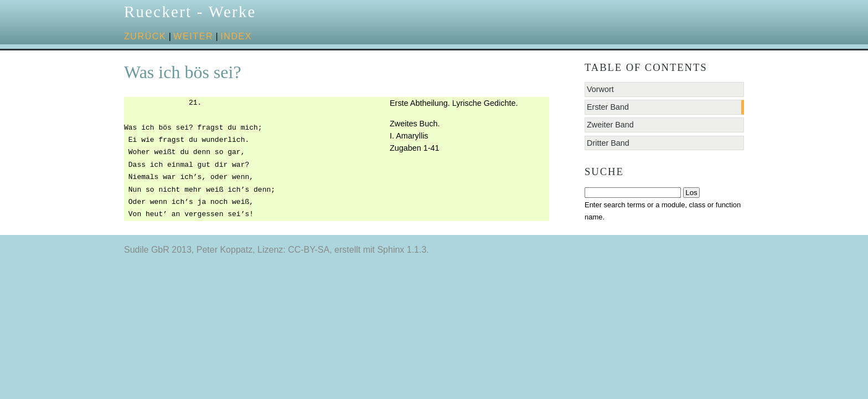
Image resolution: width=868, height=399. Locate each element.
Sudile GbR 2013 (158, 250)
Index (236, 36)
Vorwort (600, 89)
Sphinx (391, 250)
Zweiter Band (610, 125)
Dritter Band (608, 143)
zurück (145, 36)
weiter (193, 36)
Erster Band (608, 107)
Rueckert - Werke (190, 12)
